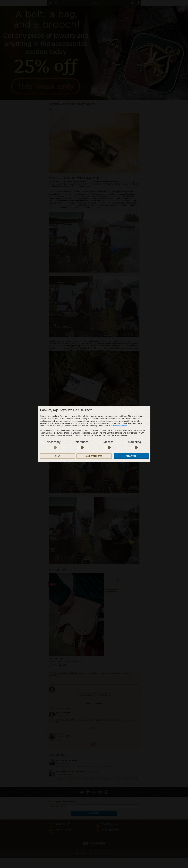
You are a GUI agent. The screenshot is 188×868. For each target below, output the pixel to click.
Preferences (81, 442)
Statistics (107, 442)
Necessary (54, 442)
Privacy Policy (120, 426)
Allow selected (94, 456)
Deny (58, 456)
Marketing (134, 442)
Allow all (131, 456)
